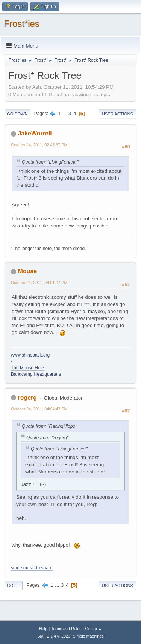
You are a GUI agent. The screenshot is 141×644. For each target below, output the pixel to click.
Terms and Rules (66, 629)
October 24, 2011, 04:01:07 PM (39, 283)
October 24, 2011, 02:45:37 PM (39, 145)
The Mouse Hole (27, 368)
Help (43, 629)
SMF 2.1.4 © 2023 (54, 636)
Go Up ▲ (93, 629)
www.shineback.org (30, 355)
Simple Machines (88, 636)
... (65, 113)
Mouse (27, 271)
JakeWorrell (35, 133)
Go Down (17, 114)
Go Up (14, 586)
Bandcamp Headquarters (36, 374)
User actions (117, 114)
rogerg (27, 397)
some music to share (32, 568)
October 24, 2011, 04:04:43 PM (39, 409)
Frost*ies (22, 24)
